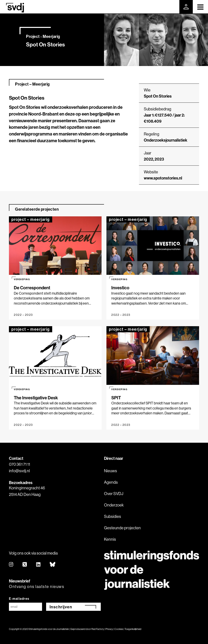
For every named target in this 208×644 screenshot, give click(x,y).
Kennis (110, 539)
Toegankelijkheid (133, 629)
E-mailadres (19, 599)
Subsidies (113, 516)
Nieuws (110, 471)
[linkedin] (38, 565)
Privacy (109, 629)
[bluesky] (53, 565)
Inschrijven (61, 607)
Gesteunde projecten (122, 528)
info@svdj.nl (19, 471)
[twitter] (25, 565)
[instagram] (11, 565)
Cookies (119, 629)
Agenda (111, 482)
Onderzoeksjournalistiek (166, 140)
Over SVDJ (114, 494)
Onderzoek (114, 505)
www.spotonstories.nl (163, 178)
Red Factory (98, 629)
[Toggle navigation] (200, 7)
